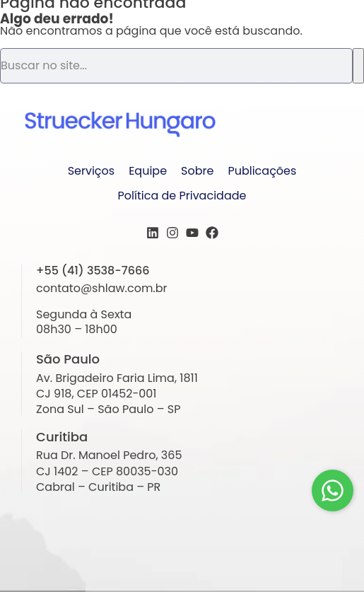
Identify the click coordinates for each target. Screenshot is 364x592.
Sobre (197, 171)
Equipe (148, 171)
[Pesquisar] (358, 66)
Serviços (92, 171)
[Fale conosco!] (333, 491)
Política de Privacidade (182, 196)
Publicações (262, 171)
